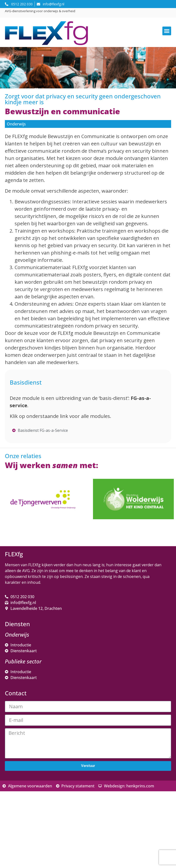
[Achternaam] (45, 826)
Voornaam (21, 803)
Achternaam (23, 819)
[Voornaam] (45, 810)
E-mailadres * (24, 786)
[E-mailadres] (45, 794)
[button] (167, 31)
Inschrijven (45, 839)
